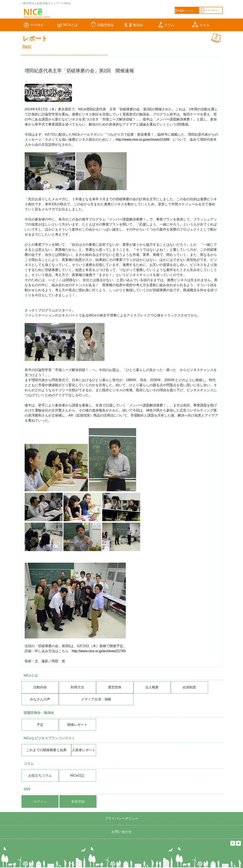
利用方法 (77, 687)
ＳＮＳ (201, 25)
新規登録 (78, 802)
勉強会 (134, 25)
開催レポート (77, 725)
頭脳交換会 (102, 25)
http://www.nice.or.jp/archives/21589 (143, 140)
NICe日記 (77, 775)
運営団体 (115, 687)
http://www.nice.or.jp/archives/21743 (99, 651)
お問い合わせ (122, 832)
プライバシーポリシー (122, 818)
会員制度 (189, 687)
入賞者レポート (84, 750)
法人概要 (152, 687)
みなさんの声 (40, 699)
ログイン (40, 802)
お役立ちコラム (40, 775)
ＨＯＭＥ (34, 25)
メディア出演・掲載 (96, 699)
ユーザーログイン (209, 10)
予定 (40, 725)
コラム (166, 25)
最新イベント (184, 11)
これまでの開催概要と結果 (46, 750)
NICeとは (67, 25)
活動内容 (40, 687)
